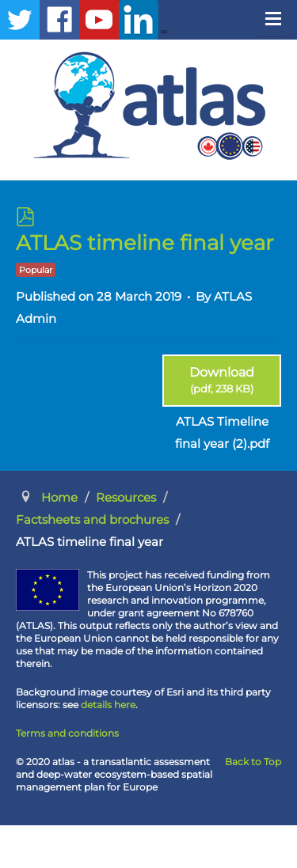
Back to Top (253, 762)
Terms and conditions (67, 733)
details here (108, 705)
